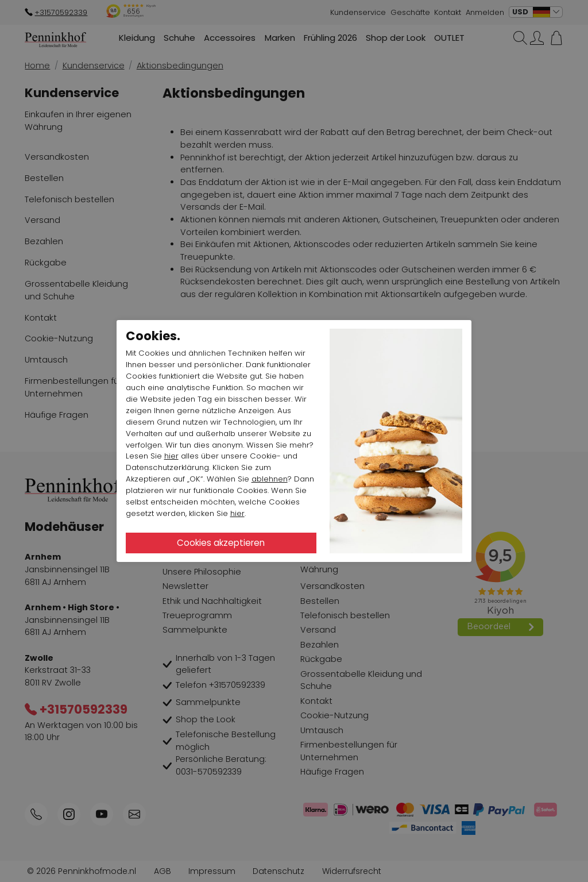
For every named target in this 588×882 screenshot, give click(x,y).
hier (171, 456)
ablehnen (270, 479)
